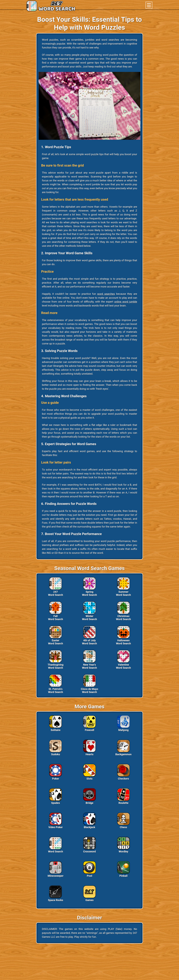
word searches (106, 294)
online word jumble (126, 302)
